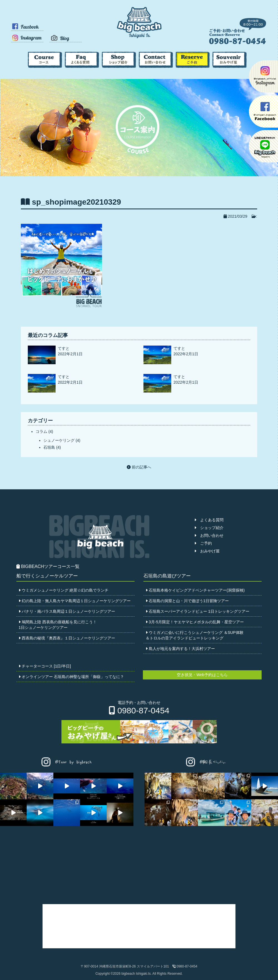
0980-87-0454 (139, 710)
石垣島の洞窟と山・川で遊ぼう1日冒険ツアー (187, 601)
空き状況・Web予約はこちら (202, 675)
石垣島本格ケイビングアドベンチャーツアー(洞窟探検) (195, 590)
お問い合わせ (209, 535)
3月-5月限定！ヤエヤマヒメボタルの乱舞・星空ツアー (195, 622)
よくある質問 (209, 520)
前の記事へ (139, 467)
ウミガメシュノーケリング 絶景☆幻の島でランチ (64, 590)
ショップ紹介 (209, 528)
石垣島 (49, 447)
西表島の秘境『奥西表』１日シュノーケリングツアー (67, 638)
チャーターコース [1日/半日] (45, 666)
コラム (41, 431)
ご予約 (203, 543)
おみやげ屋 (207, 551)
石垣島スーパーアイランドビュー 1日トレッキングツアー (198, 611)
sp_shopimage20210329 (77, 202)
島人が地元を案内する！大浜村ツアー (180, 649)
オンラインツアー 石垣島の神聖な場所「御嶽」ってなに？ (71, 677)
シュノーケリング (59, 440)
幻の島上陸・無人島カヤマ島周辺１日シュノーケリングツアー (75, 601)
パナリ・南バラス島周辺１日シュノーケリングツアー (67, 611)
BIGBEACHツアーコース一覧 (48, 566)
